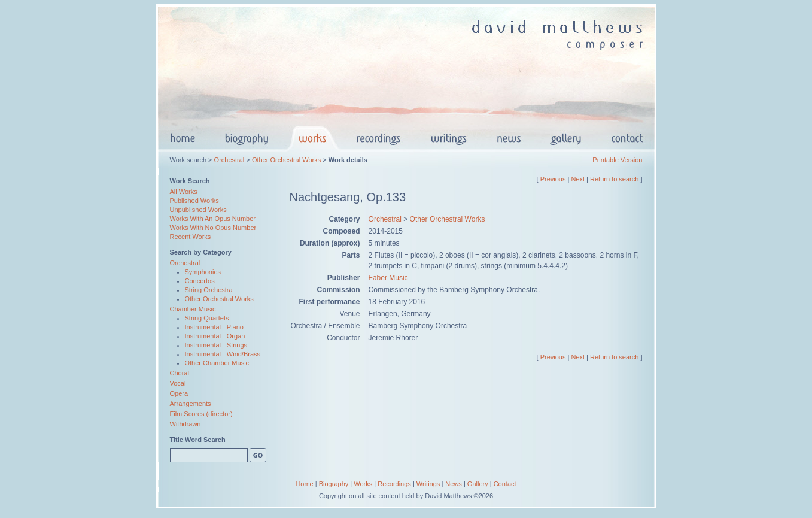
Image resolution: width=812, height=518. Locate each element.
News (454, 484)
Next (578, 179)
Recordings (394, 484)
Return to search (614, 179)
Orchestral (229, 160)
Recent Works (191, 237)
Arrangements (191, 404)
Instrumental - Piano (214, 327)
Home (304, 484)
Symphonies (203, 272)
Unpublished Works (198, 210)
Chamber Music (193, 309)
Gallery (478, 484)
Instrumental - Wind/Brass (223, 354)
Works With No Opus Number (213, 228)
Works (363, 484)
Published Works (194, 201)
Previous (553, 179)
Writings (428, 484)
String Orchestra (209, 290)
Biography (334, 484)
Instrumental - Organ (215, 336)
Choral (180, 373)
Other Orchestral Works (286, 160)
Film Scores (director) (201, 414)
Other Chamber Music (217, 363)
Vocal (178, 383)
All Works (184, 192)
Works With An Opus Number (213, 219)
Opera (179, 393)
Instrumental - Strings (216, 345)
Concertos (200, 281)
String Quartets (207, 318)
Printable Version (617, 160)
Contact (505, 484)
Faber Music (388, 278)
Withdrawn (185, 424)
